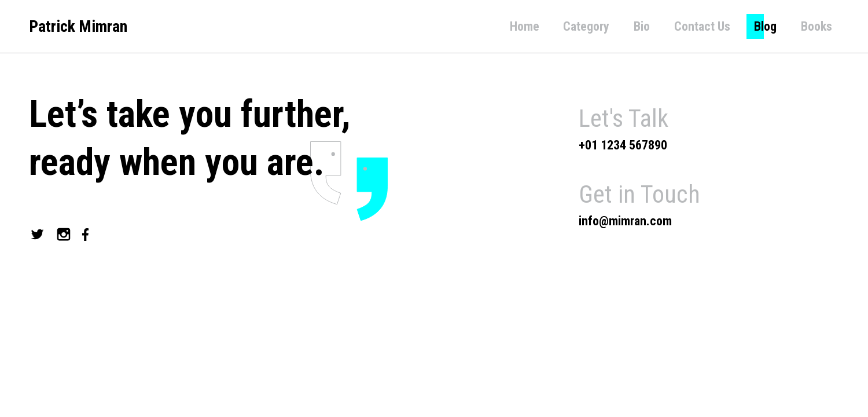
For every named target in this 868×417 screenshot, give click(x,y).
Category (586, 26)
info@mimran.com (625, 221)
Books (816, 26)
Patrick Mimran (78, 26)
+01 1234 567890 (623, 145)
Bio (642, 26)
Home (525, 26)
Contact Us (702, 26)
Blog (765, 26)
